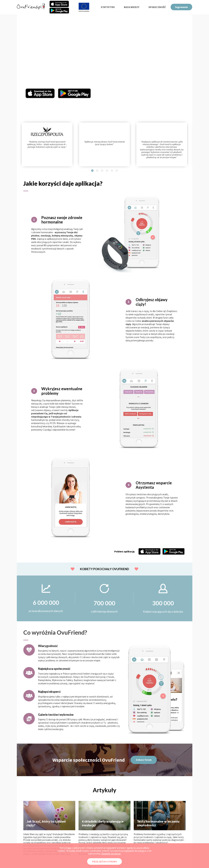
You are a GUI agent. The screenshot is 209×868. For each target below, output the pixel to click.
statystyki (108, 7)
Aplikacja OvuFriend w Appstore (40, 93)
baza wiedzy (132, 7)
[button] (92, 171)
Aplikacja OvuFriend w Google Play (74, 93)
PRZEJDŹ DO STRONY (104, 861)
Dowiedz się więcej (111, 854)
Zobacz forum (144, 760)
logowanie (181, 7)
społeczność (157, 7)
